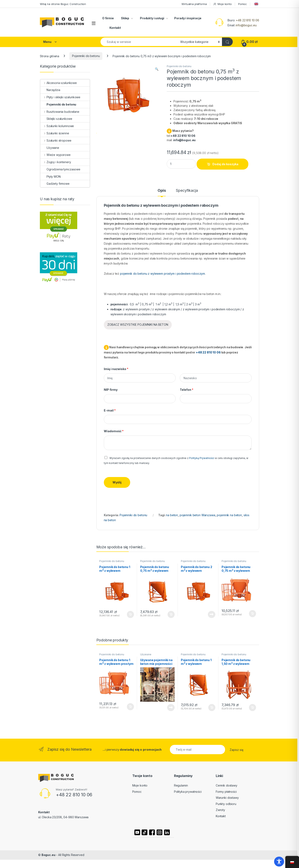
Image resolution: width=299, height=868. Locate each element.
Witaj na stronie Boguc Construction (63, 4)
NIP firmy (111, 390)
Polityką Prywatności (202, 458)
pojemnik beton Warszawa (197, 515)
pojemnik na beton (229, 515)
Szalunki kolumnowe (57, 126)
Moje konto (222, 4)
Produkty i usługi (152, 18)
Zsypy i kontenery (56, 162)
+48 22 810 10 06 (248, 20)
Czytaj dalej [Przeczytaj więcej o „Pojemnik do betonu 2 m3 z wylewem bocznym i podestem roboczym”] (212, 614)
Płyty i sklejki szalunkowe (60, 97)
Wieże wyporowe (55, 155)
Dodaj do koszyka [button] (130, 614)
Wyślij (117, 482)
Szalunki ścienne (55, 133)
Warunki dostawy (227, 798)
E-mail (110, 410)
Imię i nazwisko (116, 369)
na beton (172, 515)
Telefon (187, 390)
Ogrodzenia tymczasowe (60, 169)
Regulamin (181, 785)
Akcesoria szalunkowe (59, 83)
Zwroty (220, 810)
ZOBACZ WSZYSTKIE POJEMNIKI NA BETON (138, 325)
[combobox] (139, 42)
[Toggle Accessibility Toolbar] (279, 862)
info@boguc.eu (246, 25)
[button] (157, 69)
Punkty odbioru (226, 804)
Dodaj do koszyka (225, 164)
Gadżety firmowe (55, 184)
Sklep (125, 18)
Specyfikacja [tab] (187, 191)
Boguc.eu (48, 855)
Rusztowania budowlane (60, 112)
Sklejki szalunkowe (56, 119)
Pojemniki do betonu (86, 56)
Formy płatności (226, 792)
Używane (146, 654)
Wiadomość (114, 431)
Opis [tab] (162, 191)
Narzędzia (50, 90)
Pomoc (243, 4)
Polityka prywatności (188, 792)
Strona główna (50, 56)
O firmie (108, 18)
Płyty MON (50, 177)
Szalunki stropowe (56, 140)
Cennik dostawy (227, 785)
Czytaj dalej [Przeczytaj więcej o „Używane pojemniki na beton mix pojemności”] (171, 708)
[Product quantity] (181, 164)
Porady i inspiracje (188, 18)
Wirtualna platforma (194, 4)
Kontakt (115, 28)
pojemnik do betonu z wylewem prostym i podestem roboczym (162, 274)
